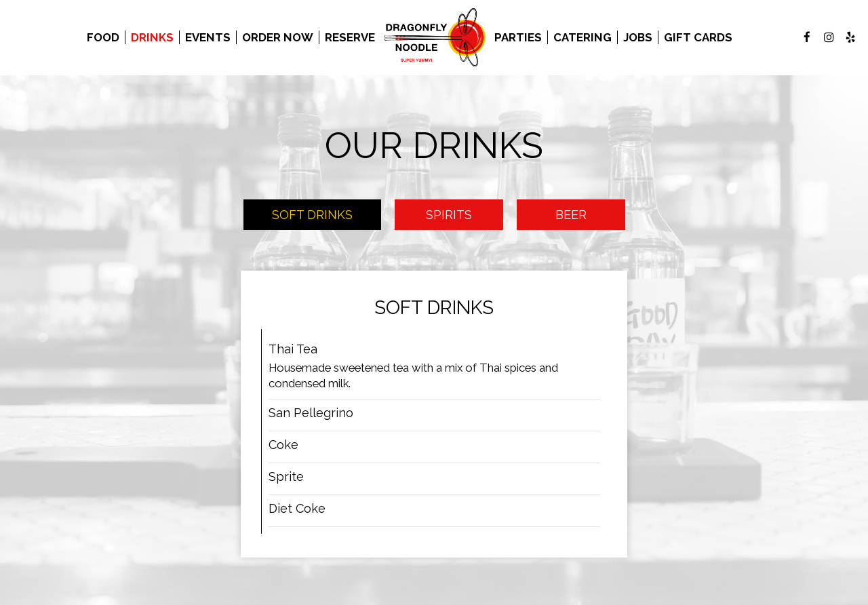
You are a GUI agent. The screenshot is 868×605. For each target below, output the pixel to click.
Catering (583, 37)
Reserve (350, 37)
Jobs (638, 37)
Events (208, 37)
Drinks (152, 37)
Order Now (278, 37)
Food (103, 37)
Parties (518, 37)
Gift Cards (698, 37)
